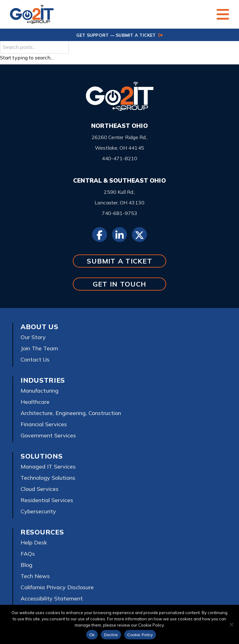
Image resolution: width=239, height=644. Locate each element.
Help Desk (34, 542)
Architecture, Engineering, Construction (71, 413)
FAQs (28, 554)
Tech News (35, 576)
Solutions (42, 456)
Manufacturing (40, 391)
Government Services (48, 435)
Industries (43, 380)
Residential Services (47, 500)
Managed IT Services (48, 467)
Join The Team (39, 348)
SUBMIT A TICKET (119, 261)
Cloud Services (40, 489)
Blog (26, 565)
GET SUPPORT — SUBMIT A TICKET (119, 35)
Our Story (33, 337)
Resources (42, 532)
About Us (40, 327)
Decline (111, 635)
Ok (92, 635)
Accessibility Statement (52, 598)
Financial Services (44, 424)
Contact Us (35, 359)
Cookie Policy (140, 635)
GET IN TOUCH (119, 284)
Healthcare (35, 402)
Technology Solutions (48, 478)
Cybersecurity (38, 511)
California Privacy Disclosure (57, 587)
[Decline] (231, 624)
